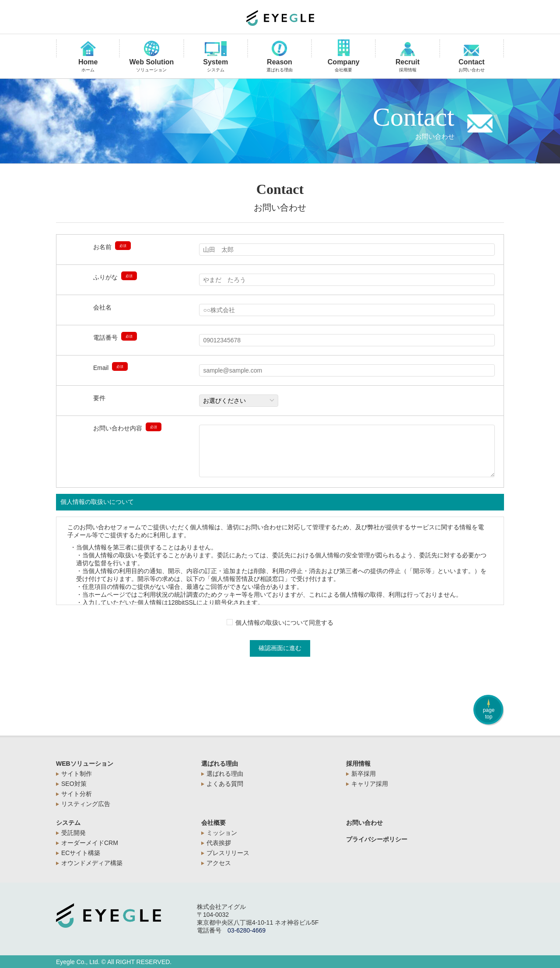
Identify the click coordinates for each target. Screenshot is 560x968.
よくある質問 (225, 784)
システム (68, 823)
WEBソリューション (85, 764)
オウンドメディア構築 (92, 863)
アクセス (219, 863)
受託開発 (73, 833)
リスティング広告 (86, 804)
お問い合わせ (364, 823)
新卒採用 (364, 774)
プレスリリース (228, 853)
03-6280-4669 (247, 930)
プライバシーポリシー (377, 839)
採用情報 (358, 764)
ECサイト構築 (81, 853)
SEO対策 (74, 784)
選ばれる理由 (220, 764)
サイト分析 (77, 794)
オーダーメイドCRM (90, 843)
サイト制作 (77, 774)
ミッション (222, 833)
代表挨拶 (219, 843)
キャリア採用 (370, 784)
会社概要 (213, 823)
